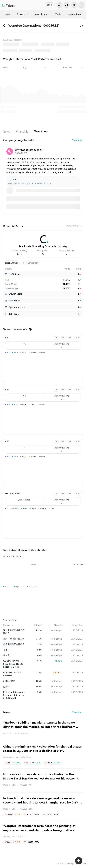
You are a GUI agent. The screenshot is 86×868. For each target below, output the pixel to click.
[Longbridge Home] (9, 5)
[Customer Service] (67, 5)
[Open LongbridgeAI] (79, 861)
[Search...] (59, 5)
